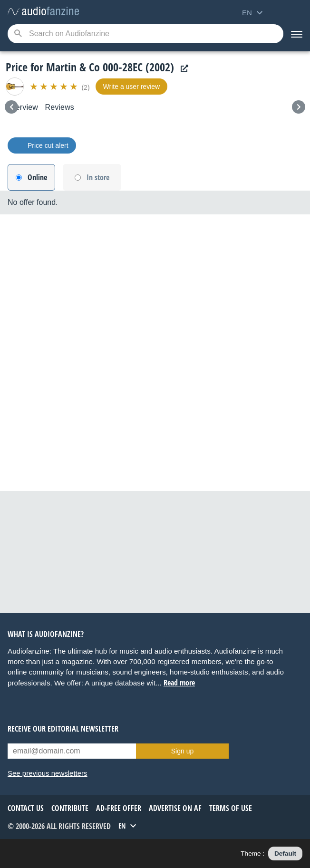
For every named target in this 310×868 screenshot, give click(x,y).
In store (98, 177)
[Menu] (297, 34)
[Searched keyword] (145, 34)
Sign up (182, 751)
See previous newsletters (48, 773)
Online (37, 177)
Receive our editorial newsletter (63, 729)
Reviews (59, 107)
